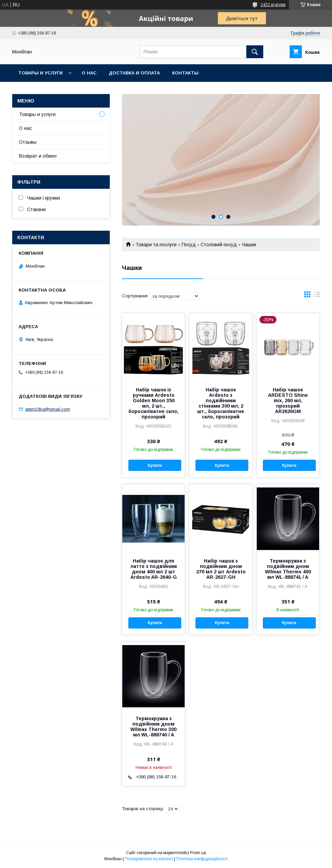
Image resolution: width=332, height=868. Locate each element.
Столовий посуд (219, 245)
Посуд (189, 245)
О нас (89, 73)
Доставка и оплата (134, 73)
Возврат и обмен (38, 156)
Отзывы (28, 142)
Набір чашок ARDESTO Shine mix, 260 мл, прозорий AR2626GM (288, 401)
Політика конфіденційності (202, 859)
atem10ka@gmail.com (48, 409)
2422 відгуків (273, 5)
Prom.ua (198, 853)
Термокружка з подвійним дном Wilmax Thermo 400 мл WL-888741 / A (288, 569)
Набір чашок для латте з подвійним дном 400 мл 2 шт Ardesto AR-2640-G (154, 569)
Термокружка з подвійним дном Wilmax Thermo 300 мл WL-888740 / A (153, 727)
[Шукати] (255, 52)
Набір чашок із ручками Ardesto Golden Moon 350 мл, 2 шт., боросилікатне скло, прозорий (153, 403)
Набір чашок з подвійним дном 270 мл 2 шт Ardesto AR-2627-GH (221, 569)
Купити (155, 465)
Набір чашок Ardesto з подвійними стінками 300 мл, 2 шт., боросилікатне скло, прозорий (221, 403)
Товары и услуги (40, 73)
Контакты (185, 73)
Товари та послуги (156, 245)
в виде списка (317, 296)
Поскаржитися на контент (149, 859)
